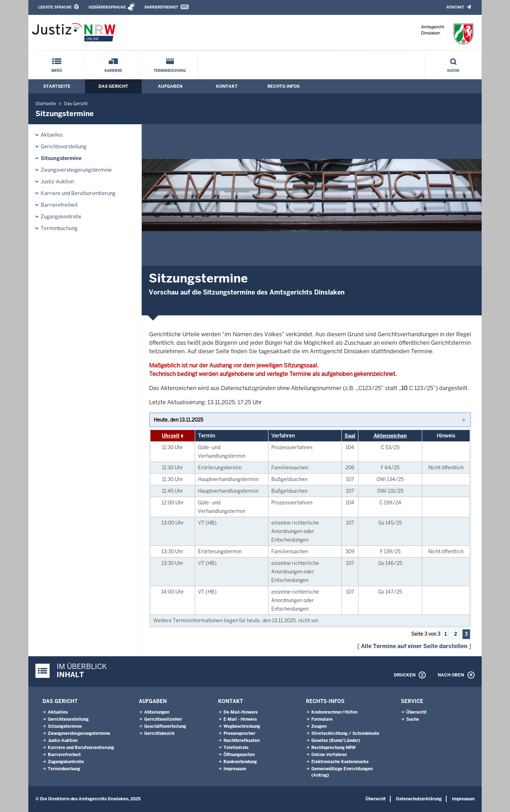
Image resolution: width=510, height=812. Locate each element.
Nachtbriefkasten (242, 740)
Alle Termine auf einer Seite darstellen (414, 646)
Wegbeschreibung (242, 726)
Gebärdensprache (107, 7)
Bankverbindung (240, 762)
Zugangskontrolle (61, 217)
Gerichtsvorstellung (64, 147)
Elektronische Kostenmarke (340, 762)
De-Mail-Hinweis (240, 712)
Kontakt (455, 7)
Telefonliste (236, 748)
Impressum (235, 769)
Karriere (113, 71)
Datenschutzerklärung (419, 799)
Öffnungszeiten (239, 755)
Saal (350, 436)
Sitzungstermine (61, 158)
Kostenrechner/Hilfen (334, 712)
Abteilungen (157, 712)
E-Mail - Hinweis (240, 719)
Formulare (322, 719)
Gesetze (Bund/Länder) (336, 740)
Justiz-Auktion (57, 182)
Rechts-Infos (284, 86)
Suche (453, 71)
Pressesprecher (239, 733)
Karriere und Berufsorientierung (78, 193)
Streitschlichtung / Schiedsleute (345, 733)
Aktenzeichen (390, 436)
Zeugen (319, 726)
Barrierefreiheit (161, 7)
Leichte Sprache (55, 7)
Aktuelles (52, 135)
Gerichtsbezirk (159, 733)
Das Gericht (113, 86)
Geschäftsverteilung (165, 726)
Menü (57, 71)
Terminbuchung (170, 71)
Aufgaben (170, 86)
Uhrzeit (171, 436)
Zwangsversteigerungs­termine (76, 170)
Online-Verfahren (329, 755)
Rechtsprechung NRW (333, 748)
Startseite (57, 86)
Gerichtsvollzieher (163, 719)
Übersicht (416, 712)
